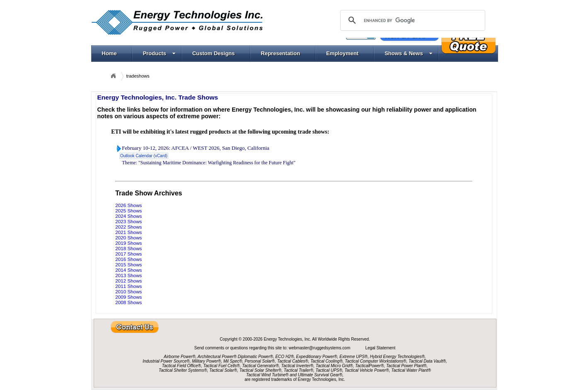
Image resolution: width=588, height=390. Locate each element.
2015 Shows (128, 264)
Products (159, 53)
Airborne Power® (179, 357)
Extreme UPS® (353, 357)
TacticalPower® (369, 366)
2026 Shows (128, 205)
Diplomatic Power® (255, 357)
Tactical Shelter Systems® (183, 370)
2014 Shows (128, 270)
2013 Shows (128, 275)
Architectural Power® (217, 357)
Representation (281, 53)
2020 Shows (128, 238)
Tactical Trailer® (299, 370)
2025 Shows (128, 211)
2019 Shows (128, 243)
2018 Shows (128, 248)
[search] (411, 20)
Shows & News (408, 53)
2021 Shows (128, 232)
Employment (342, 53)
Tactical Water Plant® (411, 370)
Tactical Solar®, (224, 370)
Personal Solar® (260, 361)
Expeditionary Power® (317, 357)
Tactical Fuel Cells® (222, 366)
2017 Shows (128, 254)
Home (109, 53)
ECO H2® (284, 357)
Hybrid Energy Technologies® (397, 357)
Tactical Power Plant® (407, 366)
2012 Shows (128, 281)
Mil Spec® (233, 361)
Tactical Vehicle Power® (367, 370)
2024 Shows (128, 216)
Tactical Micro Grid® (334, 366)
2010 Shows (128, 291)
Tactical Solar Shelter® (261, 370)
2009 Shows (128, 297)
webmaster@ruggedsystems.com (320, 348)
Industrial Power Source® (166, 361)
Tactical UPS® (329, 370)
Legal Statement (380, 348)
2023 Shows (128, 221)
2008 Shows (128, 302)
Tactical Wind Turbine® (267, 375)
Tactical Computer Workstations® (375, 361)
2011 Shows (128, 286)
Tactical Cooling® (327, 361)
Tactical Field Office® (181, 366)
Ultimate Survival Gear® (320, 375)
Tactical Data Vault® (427, 361)
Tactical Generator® (260, 366)
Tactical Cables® (293, 361)
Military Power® (206, 361)
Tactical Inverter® (298, 366)
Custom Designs (214, 53)
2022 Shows (128, 227)
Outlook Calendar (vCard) (144, 156)
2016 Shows (128, 259)
